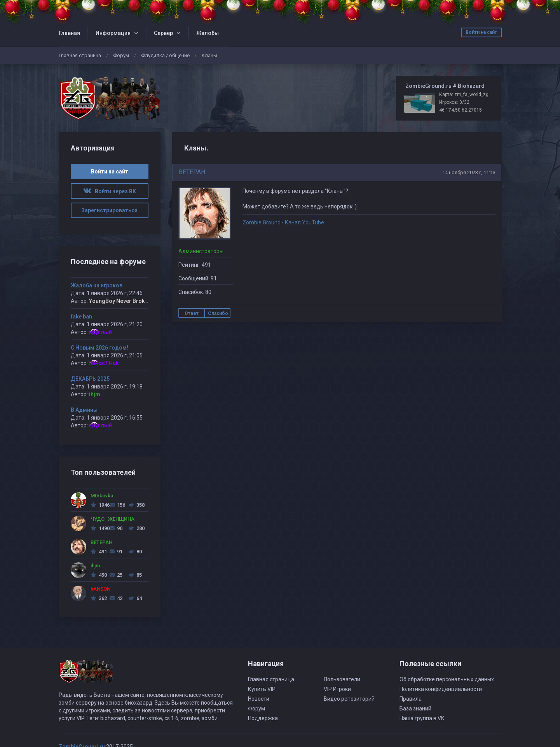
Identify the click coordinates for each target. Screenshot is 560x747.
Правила (411, 699)
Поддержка (263, 718)
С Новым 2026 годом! (99, 348)
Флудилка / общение (165, 55)
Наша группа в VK (422, 718)
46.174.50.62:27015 (461, 110)
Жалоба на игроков (97, 285)
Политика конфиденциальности (441, 689)
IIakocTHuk (104, 363)
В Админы (84, 410)
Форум (121, 55)
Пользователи (342, 679)
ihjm (95, 394)
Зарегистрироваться (109, 210)
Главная (69, 33)
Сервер (163, 33)
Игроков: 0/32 (454, 102)
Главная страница (80, 55)
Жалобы (208, 33)
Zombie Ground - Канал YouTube (283, 222)
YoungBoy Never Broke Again (126, 301)
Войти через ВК (110, 191)
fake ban (81, 317)
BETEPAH (192, 172)
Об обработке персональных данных (447, 679)
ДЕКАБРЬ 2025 (90, 379)
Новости (259, 699)
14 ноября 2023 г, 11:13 (469, 172)
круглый (100, 332)
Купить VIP (262, 689)
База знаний (415, 709)
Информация (113, 33)
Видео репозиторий (349, 699)
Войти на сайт (481, 32)
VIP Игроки (337, 689)
